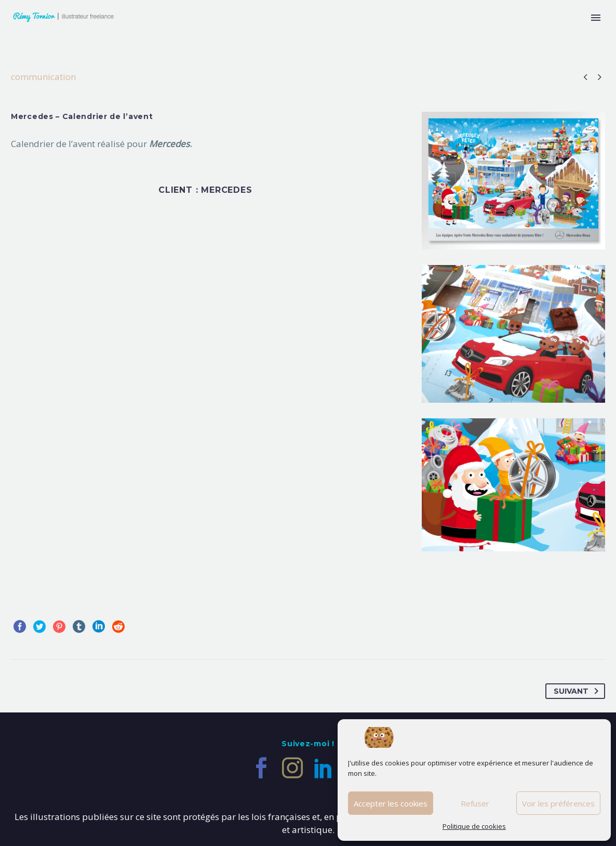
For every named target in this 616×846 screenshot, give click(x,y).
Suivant (578, 691)
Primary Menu (596, 18)
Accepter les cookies (391, 803)
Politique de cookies (474, 826)
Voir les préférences (558, 803)
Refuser (475, 803)
